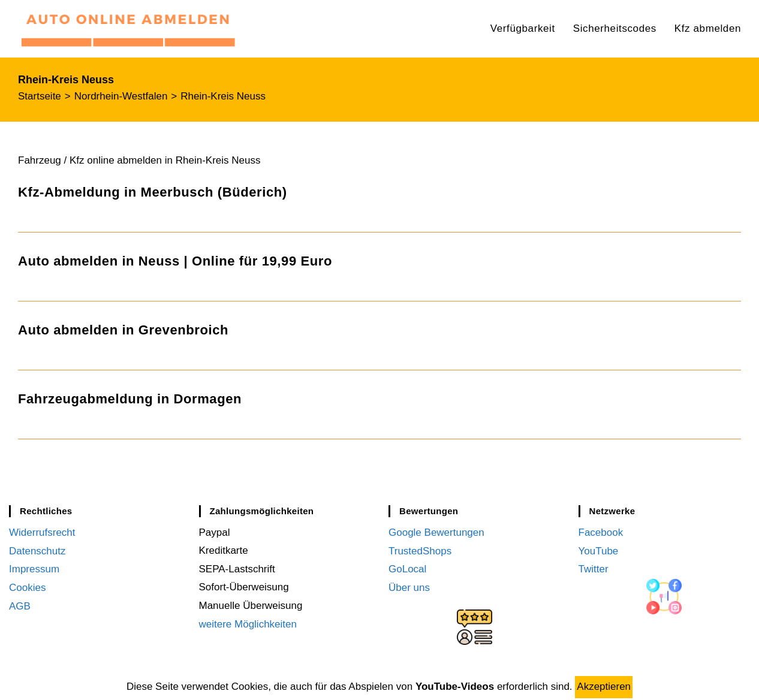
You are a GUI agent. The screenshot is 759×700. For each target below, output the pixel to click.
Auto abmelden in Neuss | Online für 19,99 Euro (175, 261)
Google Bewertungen (436, 532)
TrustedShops (420, 550)
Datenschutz (37, 550)
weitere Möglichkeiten (248, 624)
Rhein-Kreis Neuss (223, 96)
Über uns (409, 587)
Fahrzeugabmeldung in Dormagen (130, 399)
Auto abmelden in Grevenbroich (123, 330)
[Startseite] (40, 96)
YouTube (599, 550)
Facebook (601, 532)
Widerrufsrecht (42, 532)
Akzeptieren (604, 687)
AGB (20, 606)
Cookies (27, 587)
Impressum (34, 569)
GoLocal (407, 569)
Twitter (594, 569)
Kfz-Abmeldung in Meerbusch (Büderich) (153, 192)
